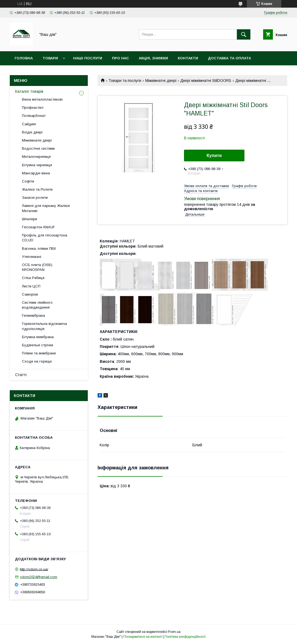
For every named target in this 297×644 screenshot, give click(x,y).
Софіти (28, 181)
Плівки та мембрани (39, 353)
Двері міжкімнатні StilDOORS (206, 81)
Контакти (188, 58)
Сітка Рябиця (33, 278)
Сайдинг (29, 124)
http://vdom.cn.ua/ (34, 569)
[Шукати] (244, 34)
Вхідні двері (32, 132)
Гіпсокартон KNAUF (38, 227)
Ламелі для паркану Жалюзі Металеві (46, 208)
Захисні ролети (35, 198)
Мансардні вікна (36, 173)
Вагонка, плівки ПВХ (39, 249)
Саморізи (30, 294)
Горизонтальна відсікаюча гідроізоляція (44, 326)
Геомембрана (33, 315)
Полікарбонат (34, 116)
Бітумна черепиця (37, 165)
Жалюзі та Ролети (37, 189)
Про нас (120, 58)
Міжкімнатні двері (161, 81)
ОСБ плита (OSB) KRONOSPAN (37, 267)
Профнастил (33, 108)
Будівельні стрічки (38, 345)
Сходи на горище (37, 361)
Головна (24, 58)
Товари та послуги (125, 81)
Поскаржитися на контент (143, 637)
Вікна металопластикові (42, 99)
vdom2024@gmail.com (39, 577)
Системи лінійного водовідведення (37, 305)
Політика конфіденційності (185, 637)
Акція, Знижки (153, 58)
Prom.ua (174, 632)
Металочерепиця (36, 157)
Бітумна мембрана (38, 337)
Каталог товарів (29, 91)
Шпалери (30, 219)
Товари (50, 58)
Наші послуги (88, 58)
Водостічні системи (38, 148)
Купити (214, 156)
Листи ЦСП (31, 286)
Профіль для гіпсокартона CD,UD (45, 238)
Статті (21, 375)
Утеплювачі (32, 257)
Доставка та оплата (229, 58)
